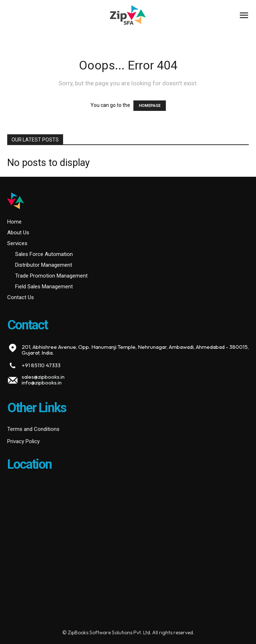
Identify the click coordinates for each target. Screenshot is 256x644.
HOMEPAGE (150, 106)
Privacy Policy (23, 441)
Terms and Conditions (33, 429)
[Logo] (128, 16)
